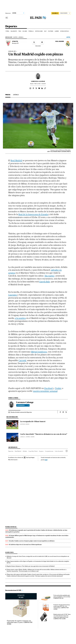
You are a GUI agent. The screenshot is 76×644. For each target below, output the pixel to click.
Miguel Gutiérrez (39, 352)
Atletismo (51, 31)
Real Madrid (16, 160)
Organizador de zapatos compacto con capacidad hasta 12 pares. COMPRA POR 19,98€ (20, 622)
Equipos (41, 451)
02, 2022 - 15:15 (40, 84)
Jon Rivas (23, 424)
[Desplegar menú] (7, 18)
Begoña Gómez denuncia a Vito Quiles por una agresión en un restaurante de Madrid (31, 566)
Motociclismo (39, 31)
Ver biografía (23, 405)
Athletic (25, 451)
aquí (46, 460)
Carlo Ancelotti (59, 451)
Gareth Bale (45, 282)
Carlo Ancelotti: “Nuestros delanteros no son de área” (44, 434)
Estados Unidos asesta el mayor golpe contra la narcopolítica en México (32, 541)
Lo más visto (9, 552)
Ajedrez (57, 31)
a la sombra (20, 318)
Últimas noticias (65, 31)
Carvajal (22, 360)
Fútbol (7, 31)
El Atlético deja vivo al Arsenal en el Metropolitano (25, 545)
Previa (8, 95)
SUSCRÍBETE (55, 13)
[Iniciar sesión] (65, 13)
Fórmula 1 (31, 31)
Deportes (11, 26)
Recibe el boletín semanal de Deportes (21, 412)
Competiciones (49, 451)
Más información (13, 460)
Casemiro (13, 295)
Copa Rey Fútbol (33, 451)
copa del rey (12, 51)
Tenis (20, 31)
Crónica (16, 95)
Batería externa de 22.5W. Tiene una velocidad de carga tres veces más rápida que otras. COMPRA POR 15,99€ (62, 616)
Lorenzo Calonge (38, 81)
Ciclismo (25, 31)
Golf (45, 31)
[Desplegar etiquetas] (67, 451)
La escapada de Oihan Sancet (33, 422)
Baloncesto (14, 31)
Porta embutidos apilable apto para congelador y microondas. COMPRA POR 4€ (62, 597)
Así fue (68, 37)
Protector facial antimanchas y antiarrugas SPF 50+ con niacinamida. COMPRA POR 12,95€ (62, 607)
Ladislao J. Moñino (25, 437)
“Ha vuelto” (49, 276)
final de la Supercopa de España (33, 214)
